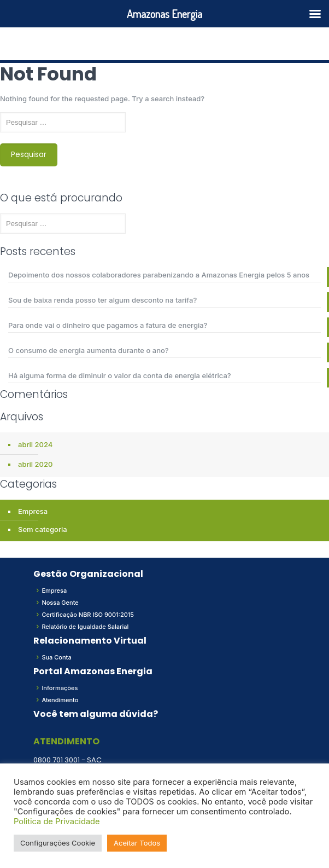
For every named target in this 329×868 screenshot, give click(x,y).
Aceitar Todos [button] (137, 843)
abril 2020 (35, 464)
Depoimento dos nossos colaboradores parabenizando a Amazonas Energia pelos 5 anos (159, 275)
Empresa (33, 511)
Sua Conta (56, 657)
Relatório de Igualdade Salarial (85, 627)
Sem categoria (43, 529)
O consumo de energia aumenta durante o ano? (89, 350)
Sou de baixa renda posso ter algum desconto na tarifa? (102, 300)
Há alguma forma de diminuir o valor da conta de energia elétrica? (120, 375)
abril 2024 (35, 444)
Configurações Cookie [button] (58, 843)
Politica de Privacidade (57, 821)
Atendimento (60, 700)
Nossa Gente (60, 603)
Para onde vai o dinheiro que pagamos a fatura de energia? (108, 325)
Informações (60, 688)
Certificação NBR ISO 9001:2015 (88, 615)
